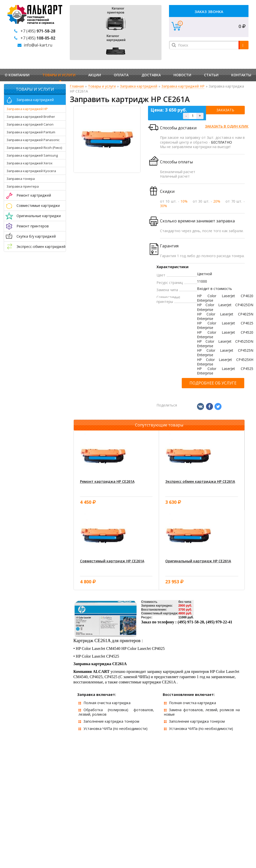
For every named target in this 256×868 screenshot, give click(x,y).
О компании (17, 75)
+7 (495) (38, 31)
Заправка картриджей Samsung (32, 155)
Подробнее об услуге (213, 383)
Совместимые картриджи (38, 205)
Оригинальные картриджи (39, 216)
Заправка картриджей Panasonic (33, 140)
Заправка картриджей (35, 100)
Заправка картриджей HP (27, 109)
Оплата (121, 75)
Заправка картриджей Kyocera (31, 171)
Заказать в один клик (227, 126)
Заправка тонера (21, 179)
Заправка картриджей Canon (30, 124)
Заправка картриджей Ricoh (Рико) (34, 148)
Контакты (241, 75)
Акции (95, 75)
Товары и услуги (59, 75)
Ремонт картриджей (34, 195)
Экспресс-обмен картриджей (41, 247)
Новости (182, 75)
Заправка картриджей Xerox (29, 163)
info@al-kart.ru (38, 45)
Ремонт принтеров (33, 226)
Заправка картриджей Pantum (31, 132)
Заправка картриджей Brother (31, 117)
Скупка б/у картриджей (36, 236)
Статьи (211, 75)
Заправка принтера (23, 186)
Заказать (225, 110)
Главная (77, 86)
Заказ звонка (209, 12)
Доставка (151, 75)
